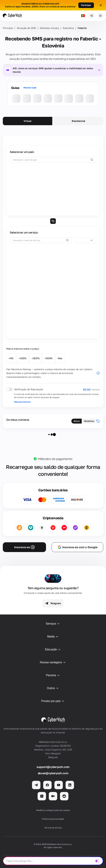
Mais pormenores (22, 402)
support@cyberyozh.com (53, 767)
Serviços (53, 624)
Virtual (27, 121)
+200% (36, 358)
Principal (8, 28)
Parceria (53, 675)
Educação (53, 650)
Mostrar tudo (30, 88)
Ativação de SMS (26, 28)
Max (60, 358)
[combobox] (86, 240)
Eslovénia (68, 28)
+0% (11, 358)
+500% (49, 358)
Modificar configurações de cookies (53, 810)
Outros (53, 688)
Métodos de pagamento (55, 459)
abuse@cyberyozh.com (53, 773)
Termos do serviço (53, 828)
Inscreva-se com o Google (77, 547)
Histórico (89, 421)
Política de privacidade (53, 819)
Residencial (78, 121)
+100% (23, 358)
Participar (86, 5)
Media (53, 637)
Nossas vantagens (53, 662)
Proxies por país (53, 701)
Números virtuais (49, 28)
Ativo (77, 421)
